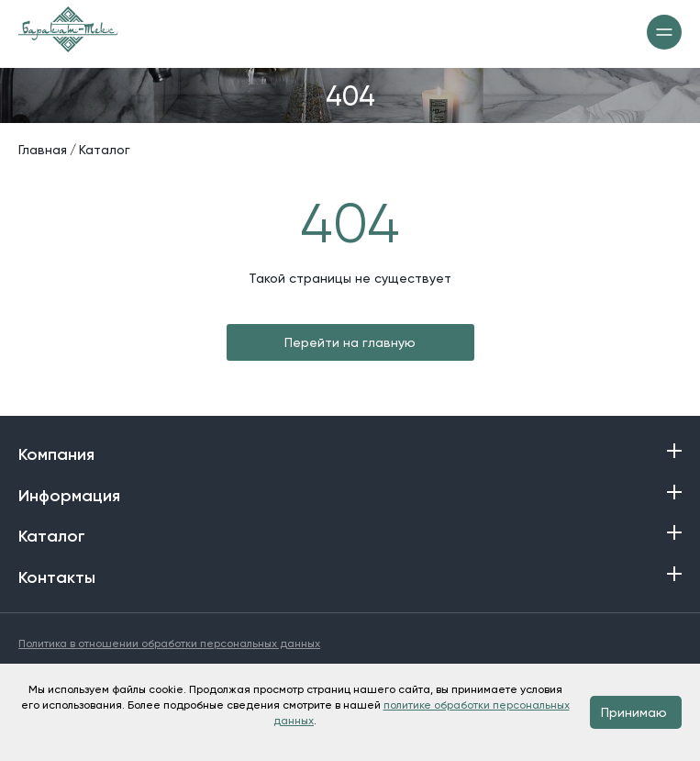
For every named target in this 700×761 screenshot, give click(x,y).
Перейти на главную (350, 342)
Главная (43, 150)
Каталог (105, 150)
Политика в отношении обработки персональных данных (169, 643)
